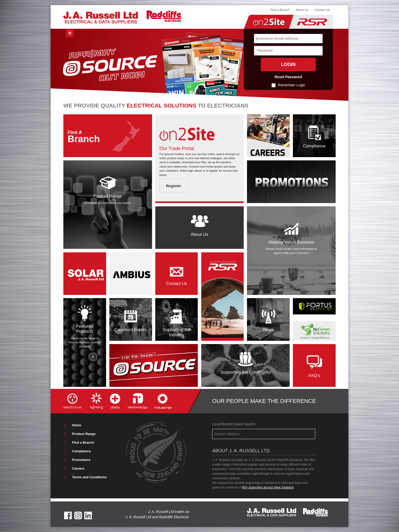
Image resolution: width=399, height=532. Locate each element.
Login (288, 64)
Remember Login (291, 85)
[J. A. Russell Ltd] (101, 17)
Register (174, 186)
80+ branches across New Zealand (268, 487)
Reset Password (288, 77)
